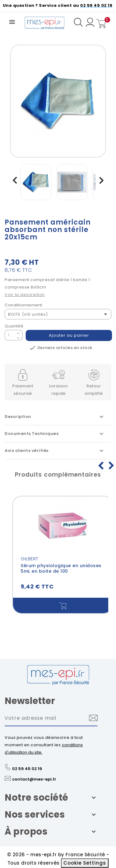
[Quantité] (10, 335)
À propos (26, 832)
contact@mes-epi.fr (34, 779)
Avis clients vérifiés (55, 451)
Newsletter (30, 701)
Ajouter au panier (69, 335)
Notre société (37, 798)
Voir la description (25, 295)
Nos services (35, 815)
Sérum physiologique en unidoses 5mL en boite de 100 (61, 568)
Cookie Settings (85, 863)
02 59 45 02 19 (27, 769)
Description (55, 417)
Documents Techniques (55, 434)
